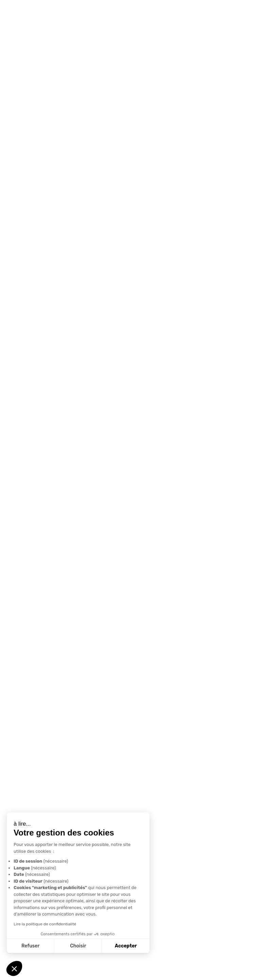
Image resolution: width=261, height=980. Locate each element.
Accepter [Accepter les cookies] (126, 946)
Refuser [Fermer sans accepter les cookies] (30, 946)
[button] (14, 968)
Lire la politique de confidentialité (45, 924)
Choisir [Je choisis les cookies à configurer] (78, 946)
